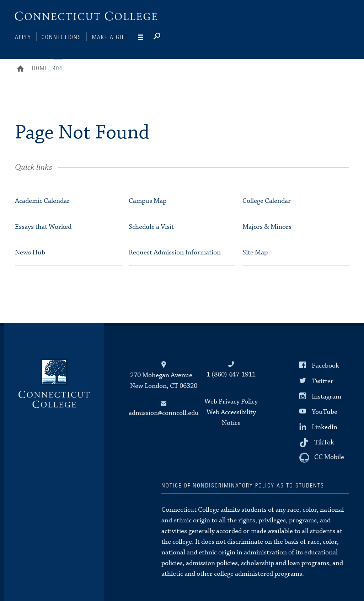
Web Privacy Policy (231, 402)
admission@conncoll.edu (164, 413)
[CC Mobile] (322, 458)
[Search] (163, 37)
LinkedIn (325, 427)
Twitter (323, 381)
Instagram (326, 396)
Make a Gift (110, 37)
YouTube (325, 412)
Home (22, 69)
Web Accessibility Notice (231, 418)
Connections (61, 37)
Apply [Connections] (23, 37)
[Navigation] (143, 37)
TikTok (324, 442)
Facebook (325, 366)
